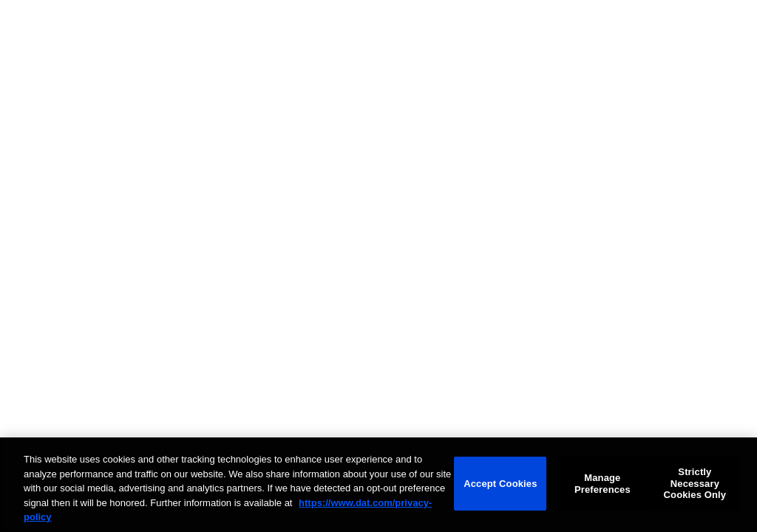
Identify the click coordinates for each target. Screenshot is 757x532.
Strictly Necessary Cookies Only (695, 483)
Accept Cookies (500, 484)
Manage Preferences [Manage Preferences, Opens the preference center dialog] (602, 484)
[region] (378, 485)
